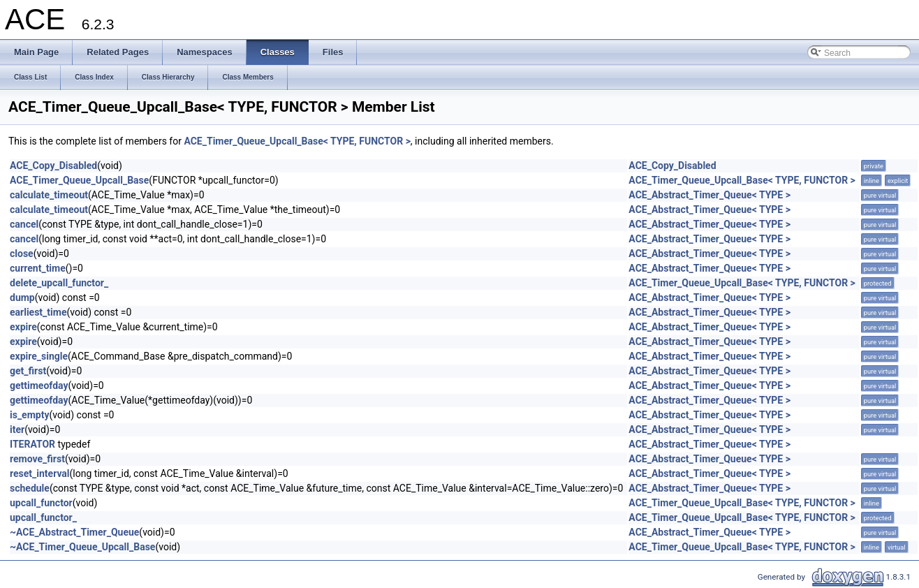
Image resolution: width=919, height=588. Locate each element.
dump (22, 297)
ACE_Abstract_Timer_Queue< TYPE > (710, 195)
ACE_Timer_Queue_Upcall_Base (79, 180)
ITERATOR (32, 444)
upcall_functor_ (43, 517)
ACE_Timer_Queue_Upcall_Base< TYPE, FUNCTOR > (297, 141)
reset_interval (40, 473)
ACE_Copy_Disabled (53, 166)
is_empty (29, 415)
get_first (28, 371)
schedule (30, 488)
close (22, 253)
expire (23, 327)
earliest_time (38, 312)
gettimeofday (39, 385)
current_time (38, 268)
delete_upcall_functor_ (59, 283)
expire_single (39, 356)
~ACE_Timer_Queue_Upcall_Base (82, 547)
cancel (24, 224)
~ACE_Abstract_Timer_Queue (74, 532)
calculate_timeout (49, 195)
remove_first (37, 459)
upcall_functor (41, 503)
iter (17, 429)
